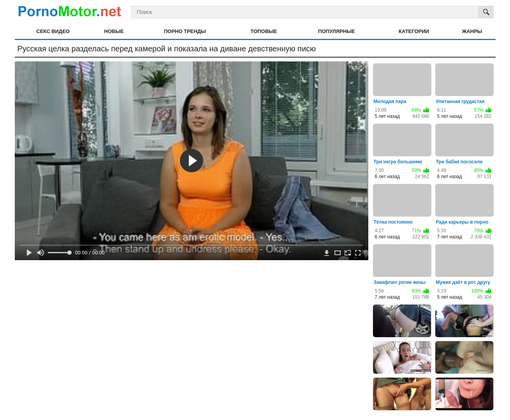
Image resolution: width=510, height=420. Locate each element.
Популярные (336, 31)
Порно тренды (185, 31)
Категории (414, 31)
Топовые (264, 31)
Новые (114, 31)
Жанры (472, 31)
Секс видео (53, 31)
